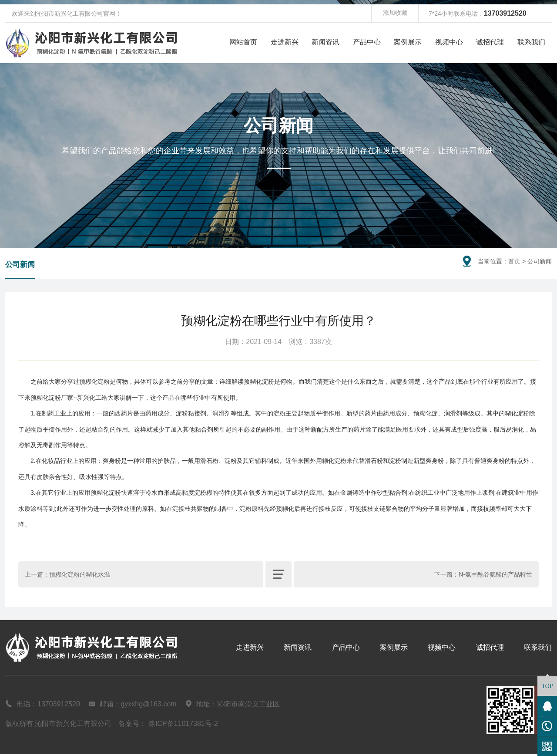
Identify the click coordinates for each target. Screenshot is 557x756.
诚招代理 (490, 42)
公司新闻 (21, 266)
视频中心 (449, 42)
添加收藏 (395, 13)
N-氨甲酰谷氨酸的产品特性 (495, 576)
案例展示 (408, 42)
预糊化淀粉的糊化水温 (80, 576)
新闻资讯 (325, 42)
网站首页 (243, 42)
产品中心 (367, 42)
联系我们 (531, 42)
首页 (514, 261)
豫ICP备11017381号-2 (183, 725)
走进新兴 (285, 42)
